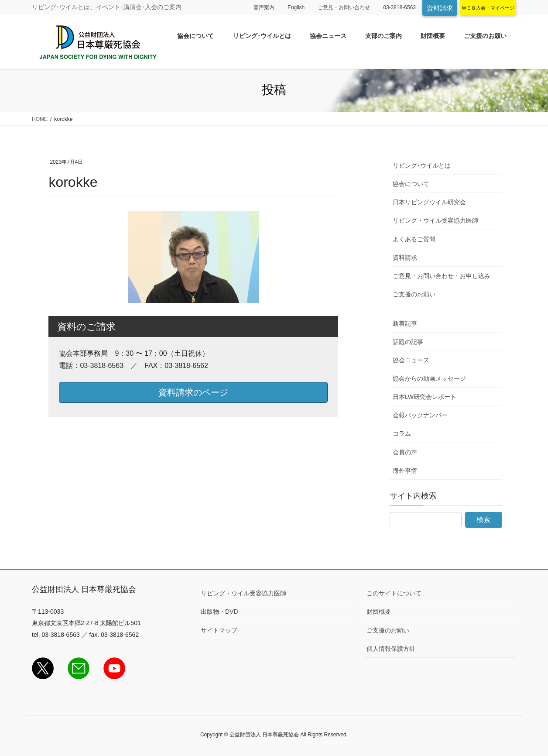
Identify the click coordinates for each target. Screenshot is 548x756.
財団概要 (379, 612)
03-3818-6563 (399, 7)
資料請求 (440, 8)
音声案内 (264, 7)
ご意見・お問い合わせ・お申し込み (442, 276)
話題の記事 (408, 342)
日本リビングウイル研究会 (429, 202)
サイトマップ (219, 630)
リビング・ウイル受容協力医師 (435, 220)
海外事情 (405, 471)
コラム (402, 433)
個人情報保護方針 (391, 649)
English (296, 7)
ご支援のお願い (414, 294)
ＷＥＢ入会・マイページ (488, 8)
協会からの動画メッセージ (429, 378)
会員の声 (405, 452)
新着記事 (405, 323)
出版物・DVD (219, 612)
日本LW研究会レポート (425, 397)
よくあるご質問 (414, 239)
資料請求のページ (193, 392)
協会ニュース (411, 360)
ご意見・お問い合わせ (344, 7)
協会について (411, 184)
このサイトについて (394, 593)
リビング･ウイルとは (422, 165)
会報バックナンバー (420, 415)
